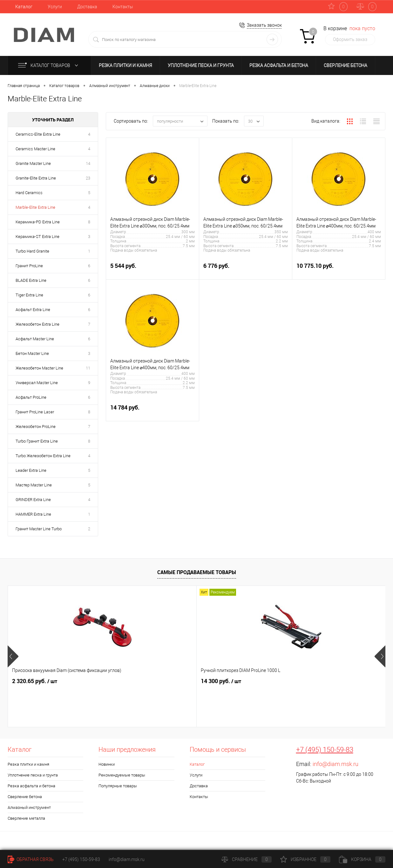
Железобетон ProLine (36, 427)
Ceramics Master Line (35, 149)
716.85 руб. (216, 681)
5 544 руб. (152, 269)
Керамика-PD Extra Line (38, 222)
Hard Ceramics (29, 193)
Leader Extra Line (31, 470)
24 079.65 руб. (320, 681)
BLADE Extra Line (31, 280)
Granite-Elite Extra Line (36, 178)
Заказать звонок (264, 25)
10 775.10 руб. (339, 269)
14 (88, 163)
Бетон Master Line (32, 353)
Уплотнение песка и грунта (201, 65)
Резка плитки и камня (125, 65)
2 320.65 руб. (35, 681)
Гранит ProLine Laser (35, 412)
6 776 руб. (246, 269)
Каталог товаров (49, 65)
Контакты (123, 7)
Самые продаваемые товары (197, 572)
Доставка (87, 7)
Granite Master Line (33, 163)
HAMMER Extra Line (33, 514)
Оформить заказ (350, 39)
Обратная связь (31, 859)
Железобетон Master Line (39, 368)
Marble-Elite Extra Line (35, 207)
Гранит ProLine (29, 266)
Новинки (107, 764)
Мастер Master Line (34, 485)
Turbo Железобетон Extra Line (43, 456)
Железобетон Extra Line (37, 324)
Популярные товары (118, 786)
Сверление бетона (346, 65)
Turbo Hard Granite (32, 251)
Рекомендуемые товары (122, 775)
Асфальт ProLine (31, 397)
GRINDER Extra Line (33, 500)
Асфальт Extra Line (33, 310)
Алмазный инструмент (29, 807)
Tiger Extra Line (29, 295)
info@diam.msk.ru (335, 764)
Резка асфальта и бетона (279, 65)
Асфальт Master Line (35, 339)
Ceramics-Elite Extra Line (38, 134)
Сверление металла (26, 818)
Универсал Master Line (37, 383)
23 (88, 178)
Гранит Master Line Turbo (39, 529)
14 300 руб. (127, 681)
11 (88, 368)
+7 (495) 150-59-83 (325, 750)
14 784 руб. (152, 411)
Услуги (55, 7)
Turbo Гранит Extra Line (37, 441)
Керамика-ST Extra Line (37, 237)
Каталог (24, 7)
